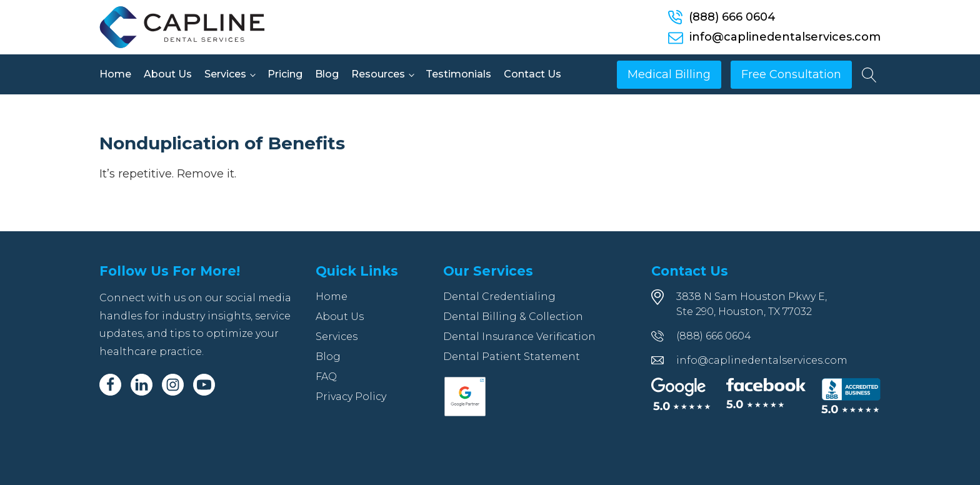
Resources (378, 74)
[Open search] (869, 75)
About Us (168, 74)
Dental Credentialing (499, 297)
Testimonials (458, 74)
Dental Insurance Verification (519, 337)
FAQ (326, 377)
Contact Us (532, 74)
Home (115, 74)
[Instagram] (173, 385)
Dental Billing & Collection (513, 317)
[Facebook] (110, 385)
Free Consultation (791, 74)
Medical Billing (669, 74)
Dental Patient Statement (512, 357)
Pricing (285, 74)
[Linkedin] (142, 385)
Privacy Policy (351, 397)
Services (225, 74)
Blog (327, 74)
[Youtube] (204, 385)
